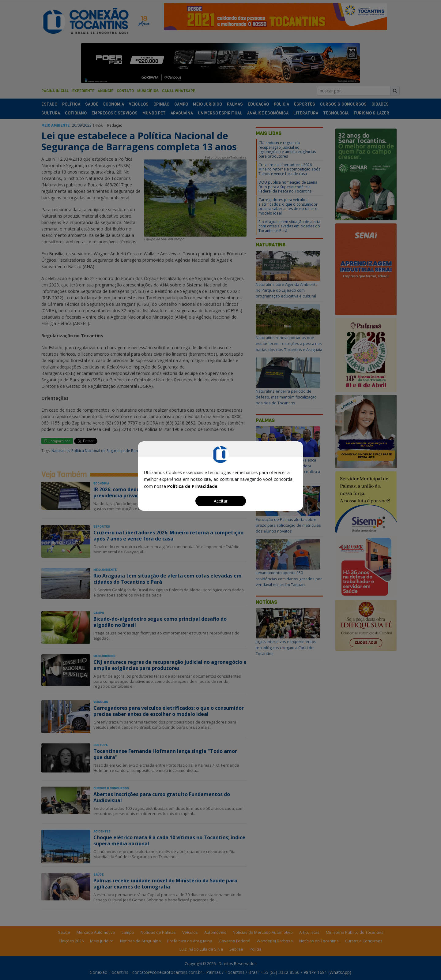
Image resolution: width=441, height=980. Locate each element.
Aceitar (221, 501)
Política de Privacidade (192, 486)
